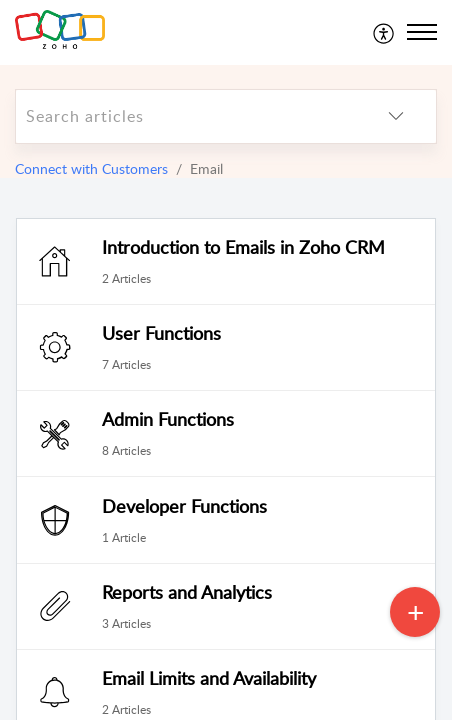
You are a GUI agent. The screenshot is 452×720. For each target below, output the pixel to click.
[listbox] (396, 116)
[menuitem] (384, 32)
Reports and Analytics (187, 592)
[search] (186, 116)
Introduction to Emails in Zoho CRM (243, 247)
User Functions (161, 333)
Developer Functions (184, 506)
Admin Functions (168, 419)
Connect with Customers (91, 168)
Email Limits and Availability (209, 678)
